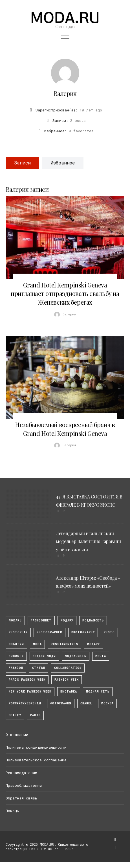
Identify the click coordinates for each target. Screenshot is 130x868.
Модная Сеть (98, 692)
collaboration (68, 668)
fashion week (67, 680)
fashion (16, 668)
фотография (61, 703)
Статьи (39, 668)
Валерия (65, 93)
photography (83, 632)
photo (109, 632)
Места (101, 656)
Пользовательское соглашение (36, 760)
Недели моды (44, 656)
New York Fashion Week (30, 692)
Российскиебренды (25, 703)
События (16, 644)
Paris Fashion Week (27, 680)
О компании (17, 735)
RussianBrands (64, 644)
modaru (15, 620)
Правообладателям (24, 785)
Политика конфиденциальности (36, 747)
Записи (22, 163)
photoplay (18, 632)
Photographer (49, 632)
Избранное (63, 163)
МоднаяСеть (93, 620)
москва (107, 703)
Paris (35, 715)
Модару (93, 644)
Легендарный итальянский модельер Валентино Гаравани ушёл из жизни (88, 541)
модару (67, 620)
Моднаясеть (76, 656)
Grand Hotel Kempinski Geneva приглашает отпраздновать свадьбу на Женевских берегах (65, 294)
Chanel (86, 703)
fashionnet (41, 620)
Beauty (15, 715)
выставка (69, 692)
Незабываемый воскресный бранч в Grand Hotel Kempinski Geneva (65, 429)
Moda (37, 644)
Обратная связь (21, 798)
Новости (16, 656)
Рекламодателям (21, 773)
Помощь (12, 811)
